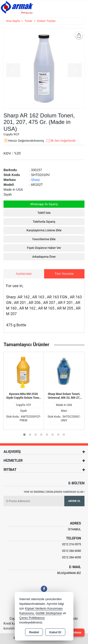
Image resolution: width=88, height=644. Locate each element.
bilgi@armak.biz (69, 573)
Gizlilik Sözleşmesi (49, 613)
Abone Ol (74, 501)
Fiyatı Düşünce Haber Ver (44, 248)
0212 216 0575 (72, 544)
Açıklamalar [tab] (24, 274)
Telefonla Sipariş (44, 222)
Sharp (35, 180)
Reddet (34, 632)
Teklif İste (44, 213)
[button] (24, 435)
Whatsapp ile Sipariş (44, 204)
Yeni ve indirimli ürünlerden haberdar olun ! (54, 492)
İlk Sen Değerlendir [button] (61, 141)
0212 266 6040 (72, 551)
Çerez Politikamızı (32, 618)
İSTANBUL (75, 529)
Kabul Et (55, 632)
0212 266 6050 (72, 557)
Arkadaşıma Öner (44, 257)
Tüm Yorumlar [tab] (64, 274)
